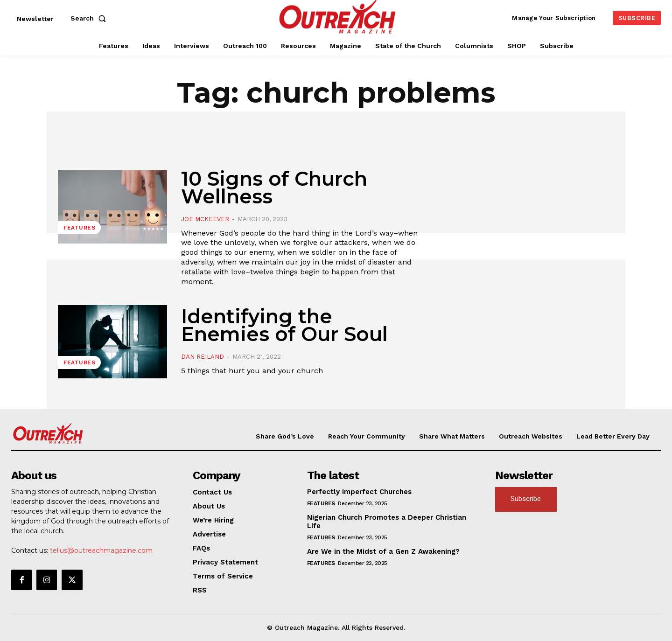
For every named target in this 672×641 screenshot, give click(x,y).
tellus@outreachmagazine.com (101, 550)
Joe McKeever (205, 219)
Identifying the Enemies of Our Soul (284, 325)
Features (79, 228)
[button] (90, 18)
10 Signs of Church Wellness (274, 188)
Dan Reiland (203, 357)
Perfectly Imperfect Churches (359, 492)
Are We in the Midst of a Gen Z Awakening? (383, 551)
